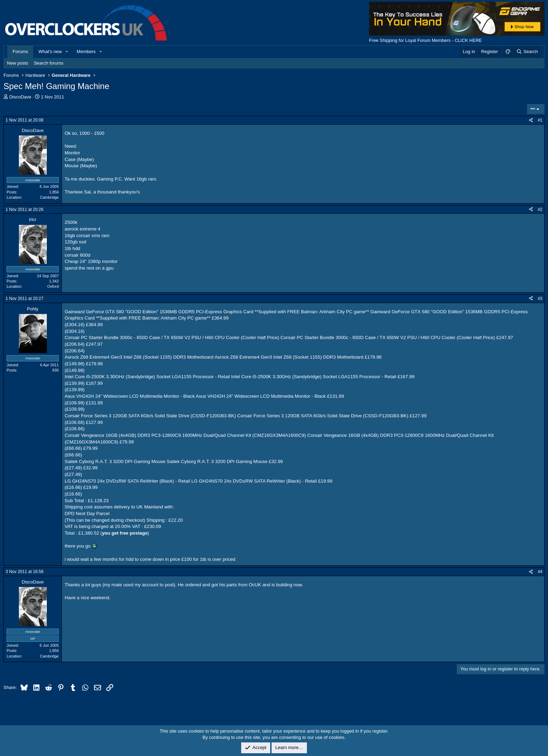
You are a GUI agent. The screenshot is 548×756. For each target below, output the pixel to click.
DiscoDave (20, 97)
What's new (50, 52)
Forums (20, 52)
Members (86, 52)
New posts (18, 63)
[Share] (531, 120)
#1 (540, 120)
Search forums (49, 63)
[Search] (527, 52)
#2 (540, 210)
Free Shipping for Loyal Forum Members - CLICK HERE (426, 40)
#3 (540, 299)
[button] (67, 52)
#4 (540, 572)
